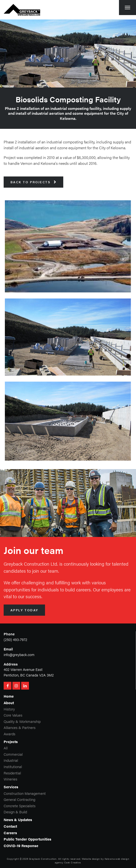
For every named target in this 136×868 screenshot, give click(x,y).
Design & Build (15, 812)
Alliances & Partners (20, 727)
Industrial (11, 760)
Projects (11, 741)
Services (11, 787)
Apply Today (24, 610)
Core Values (13, 715)
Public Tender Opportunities (27, 839)
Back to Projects (34, 182)
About (9, 703)
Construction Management (25, 793)
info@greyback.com (19, 654)
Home (9, 696)
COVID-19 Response (21, 846)
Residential (12, 773)
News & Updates (18, 820)
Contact (10, 826)
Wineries (10, 779)
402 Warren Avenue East (23, 669)
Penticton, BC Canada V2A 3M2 (29, 675)
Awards (9, 734)
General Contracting (19, 799)
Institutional (13, 767)
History (9, 709)
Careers (10, 833)
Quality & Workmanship (22, 721)
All (6, 748)
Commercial (13, 754)
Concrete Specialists (20, 806)
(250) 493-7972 (15, 639)
